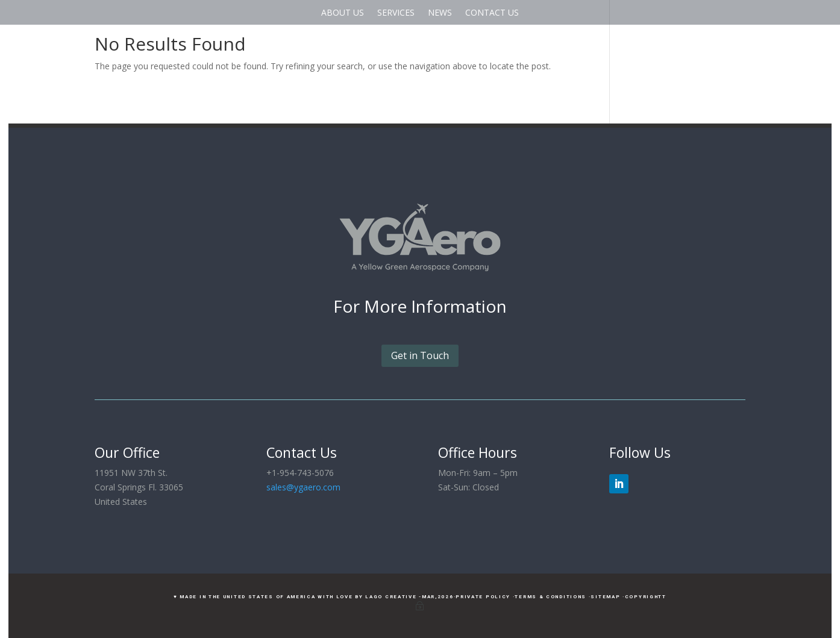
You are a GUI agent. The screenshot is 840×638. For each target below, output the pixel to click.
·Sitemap (605, 597)
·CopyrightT (644, 597)
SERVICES (396, 12)
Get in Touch (420, 355)
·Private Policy (482, 597)
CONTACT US (492, 12)
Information (459, 306)
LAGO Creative (391, 597)
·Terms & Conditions (550, 597)
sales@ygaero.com (303, 487)
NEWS (440, 12)
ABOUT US (343, 12)
